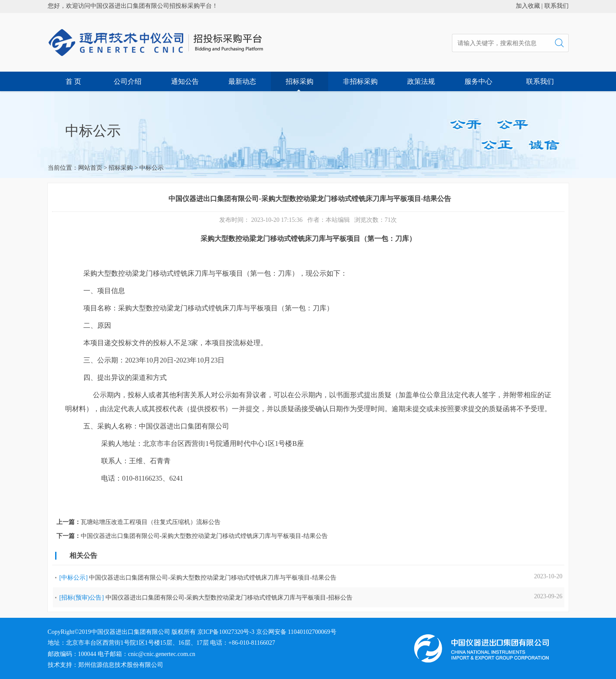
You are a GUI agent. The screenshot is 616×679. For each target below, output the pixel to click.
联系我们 (557, 6)
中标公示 (152, 168)
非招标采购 (360, 81)
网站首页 (90, 168)
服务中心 (478, 81)
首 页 (73, 81)
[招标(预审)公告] (82, 598)
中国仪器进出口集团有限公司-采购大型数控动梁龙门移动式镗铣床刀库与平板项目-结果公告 (204, 536)
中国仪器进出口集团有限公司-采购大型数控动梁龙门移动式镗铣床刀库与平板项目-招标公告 (229, 598)
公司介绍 (128, 81)
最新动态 (242, 81)
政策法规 (421, 81)
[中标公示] (74, 578)
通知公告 (185, 81)
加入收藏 (528, 6)
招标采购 (300, 81)
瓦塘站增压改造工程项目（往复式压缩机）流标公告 (151, 522)
